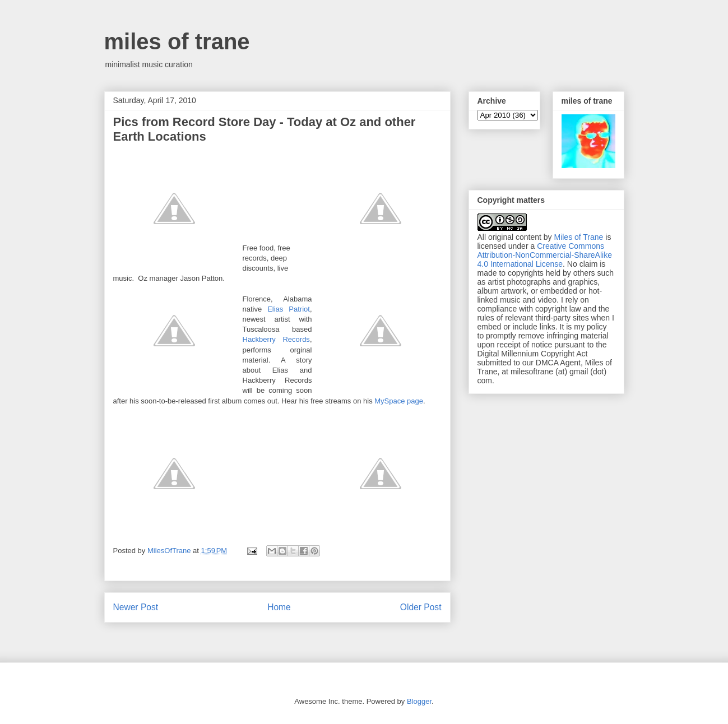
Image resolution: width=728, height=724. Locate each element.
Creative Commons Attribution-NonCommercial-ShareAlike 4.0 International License (545, 255)
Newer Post (136, 607)
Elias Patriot (289, 309)
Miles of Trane (578, 237)
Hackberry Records (276, 339)
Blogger (419, 701)
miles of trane (177, 41)
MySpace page (399, 401)
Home (279, 607)
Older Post (421, 607)
